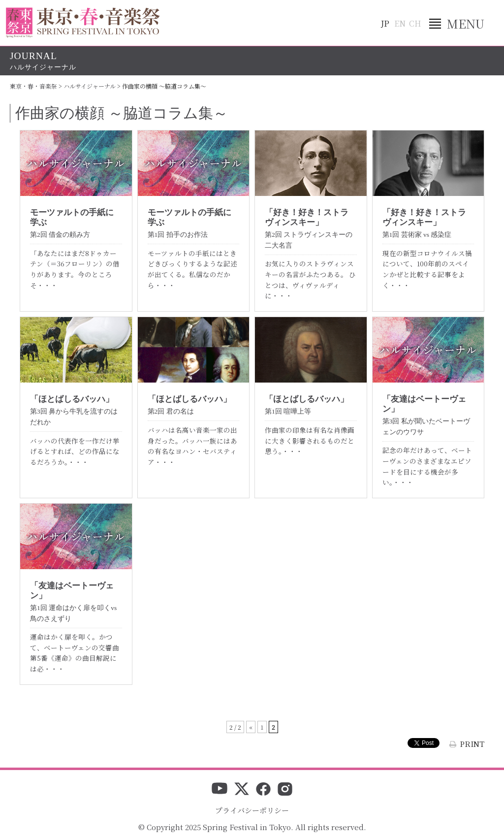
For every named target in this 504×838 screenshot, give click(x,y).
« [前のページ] (251, 727)
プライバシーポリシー (252, 810)
